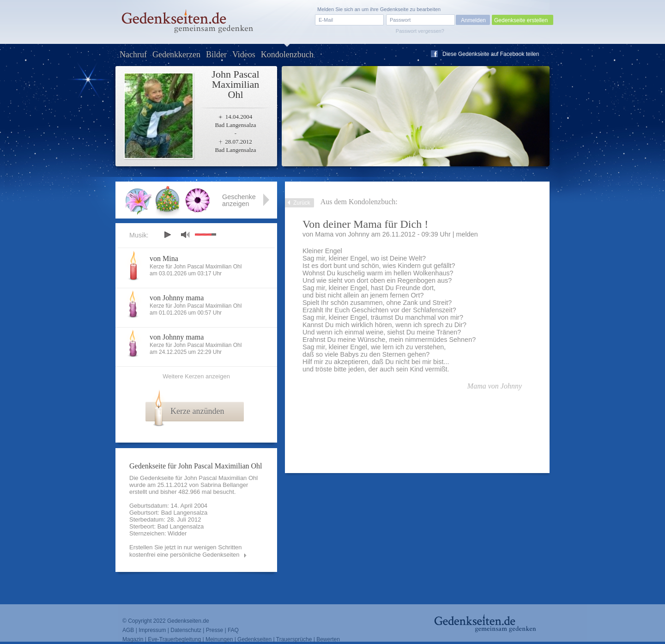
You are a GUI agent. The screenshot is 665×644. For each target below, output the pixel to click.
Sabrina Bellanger (224, 485)
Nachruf (133, 55)
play (167, 235)
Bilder (216, 55)
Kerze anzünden (197, 411)
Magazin (133, 639)
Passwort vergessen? (420, 31)
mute (185, 234)
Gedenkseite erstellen (521, 20)
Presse (215, 630)
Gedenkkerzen (176, 55)
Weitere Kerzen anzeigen (196, 376)
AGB (128, 630)
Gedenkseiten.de (188, 621)
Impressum (152, 630)
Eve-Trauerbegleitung (174, 639)
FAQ (233, 630)
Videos (244, 55)
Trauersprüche (294, 639)
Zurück (302, 203)
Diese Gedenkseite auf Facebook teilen (491, 54)
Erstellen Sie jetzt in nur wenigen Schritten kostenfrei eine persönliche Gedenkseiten (186, 551)
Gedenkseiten (254, 639)
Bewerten (328, 639)
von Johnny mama (177, 298)
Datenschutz (186, 630)
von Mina (164, 258)
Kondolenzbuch (287, 55)
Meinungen (219, 639)
